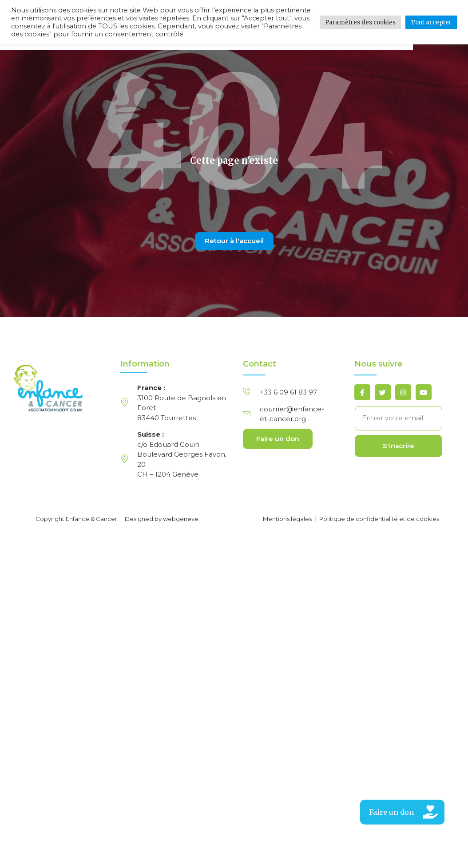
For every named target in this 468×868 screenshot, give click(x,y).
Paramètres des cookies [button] (360, 22)
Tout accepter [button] (431, 22)
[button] (402, 812)
